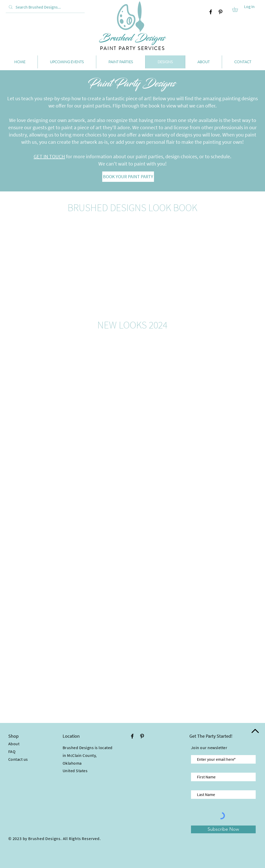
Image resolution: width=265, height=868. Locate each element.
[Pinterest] (220, 12)
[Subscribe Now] (223, 829)
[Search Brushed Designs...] (45, 7)
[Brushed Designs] (132, 38)
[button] (237, 9)
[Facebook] (211, 12)
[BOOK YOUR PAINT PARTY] (128, 177)
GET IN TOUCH (49, 156)
